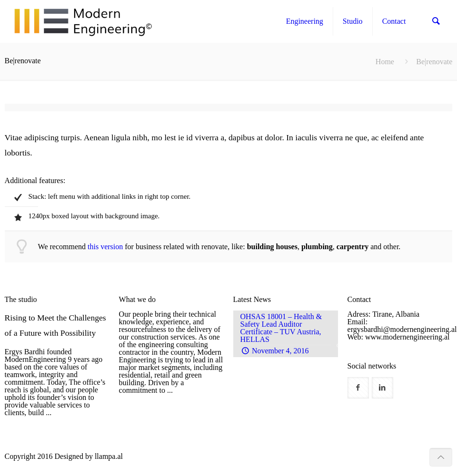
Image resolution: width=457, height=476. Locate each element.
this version (105, 247)
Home (385, 62)
